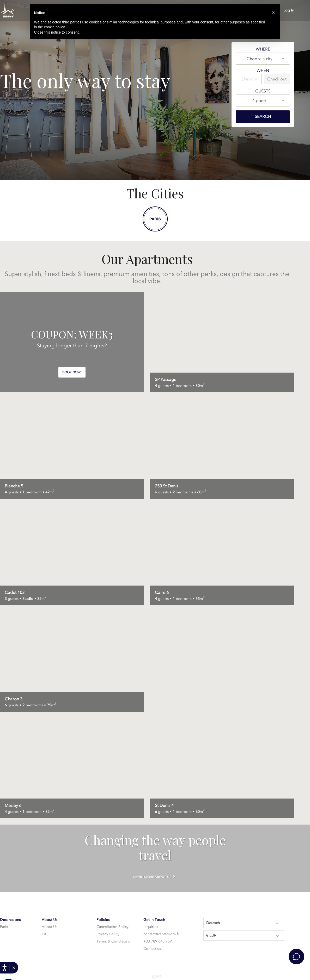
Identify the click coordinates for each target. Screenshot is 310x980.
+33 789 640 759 (158, 941)
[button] (14, 968)
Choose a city (266, 58)
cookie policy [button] (54, 27)
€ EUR (243, 935)
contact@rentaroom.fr (161, 934)
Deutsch (243, 923)
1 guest (269, 100)
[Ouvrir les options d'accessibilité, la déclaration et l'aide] (5, 968)
